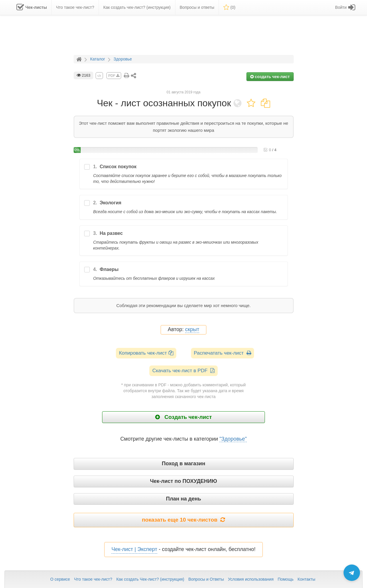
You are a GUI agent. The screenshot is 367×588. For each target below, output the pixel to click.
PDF (114, 76)
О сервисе (60, 579)
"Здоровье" (233, 439)
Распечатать (223, 353)
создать (270, 77)
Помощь (285, 579)
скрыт (192, 330)
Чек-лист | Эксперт (134, 549)
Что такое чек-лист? (93, 579)
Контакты (306, 579)
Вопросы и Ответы (206, 579)
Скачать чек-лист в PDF (184, 371)
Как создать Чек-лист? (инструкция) (150, 579)
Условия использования (251, 579)
